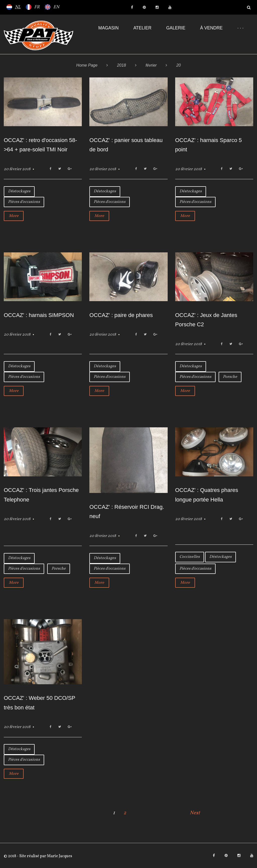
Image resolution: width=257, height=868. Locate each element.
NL (18, 7)
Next (195, 813)
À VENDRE (211, 28)
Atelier (142, 28)
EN (56, 7)
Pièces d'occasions (24, 202)
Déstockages (19, 191)
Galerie (176, 28)
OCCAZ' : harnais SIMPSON (39, 315)
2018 (121, 65)
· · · (240, 28)
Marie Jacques (59, 856)
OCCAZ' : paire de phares (121, 315)
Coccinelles (190, 557)
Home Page (87, 65)
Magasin (109, 28)
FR (37, 7)
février (151, 65)
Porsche (230, 377)
